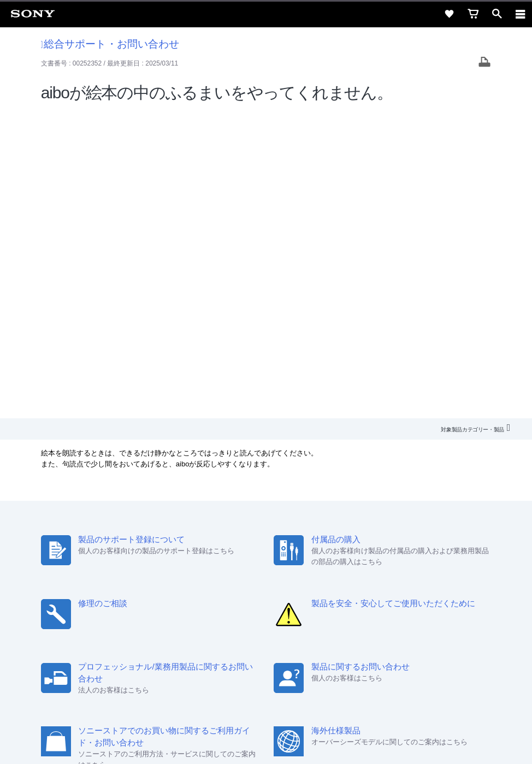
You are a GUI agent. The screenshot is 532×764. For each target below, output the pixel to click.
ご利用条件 (266, 686)
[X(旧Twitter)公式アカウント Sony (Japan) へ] (254, 625)
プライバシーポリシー (266, 698)
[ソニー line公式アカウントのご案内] (231, 625)
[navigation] (521, 14)
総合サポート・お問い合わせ (110, 44)
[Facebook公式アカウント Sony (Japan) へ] (301, 625)
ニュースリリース (281, 599)
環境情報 (333, 599)
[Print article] (484, 63)
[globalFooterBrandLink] (266, 742)
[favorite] (449, 14)
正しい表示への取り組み (266, 710)
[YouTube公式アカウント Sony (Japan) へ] (278, 625)
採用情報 (169, 599)
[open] (497, 14)
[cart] (473, 14)
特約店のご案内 (218, 599)
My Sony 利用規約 (386, 599)
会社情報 (131, 599)
